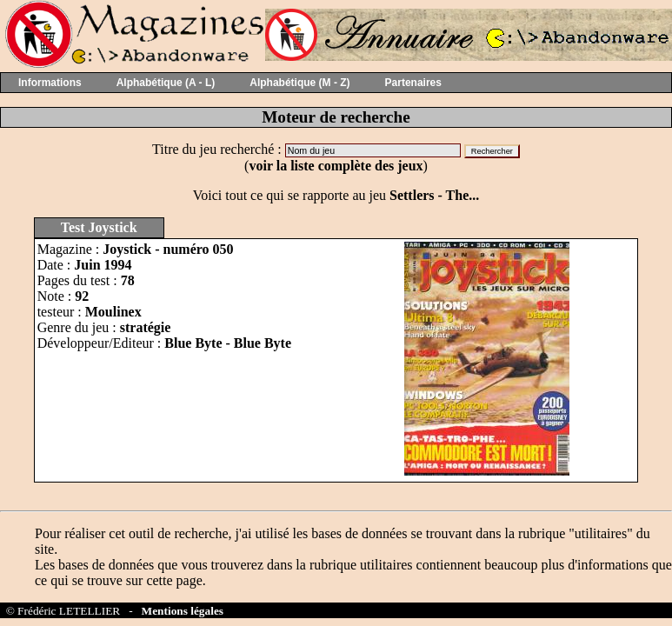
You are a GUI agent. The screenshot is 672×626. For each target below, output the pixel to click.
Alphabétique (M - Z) (299, 83)
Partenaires (413, 83)
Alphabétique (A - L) (166, 83)
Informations (50, 83)
